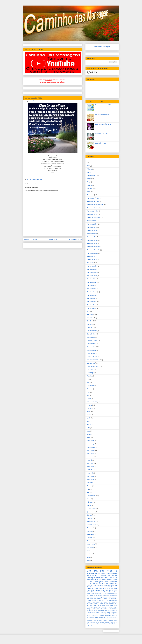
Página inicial (53, 239)
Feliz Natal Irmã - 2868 (102, 114)
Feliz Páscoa (91, 386)
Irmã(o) (89, 415)
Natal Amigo (91, 444)
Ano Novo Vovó (92, 302)
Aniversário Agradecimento (95, 205)
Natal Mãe (90, 470)
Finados (89, 405)
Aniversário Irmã (92, 227)
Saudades (90, 518)
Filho (88, 395)
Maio (88, 431)
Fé (34, 101)
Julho (89, 421)
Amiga (89, 179)
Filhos (89, 399)
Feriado (89, 389)
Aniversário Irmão (92, 230)
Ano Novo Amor (92, 276)
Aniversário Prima (92, 240)
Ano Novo (90, 263)
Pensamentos (91, 496)
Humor (89, 408)
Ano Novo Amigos (92, 273)
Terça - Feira (91, 544)
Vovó (89, 557)
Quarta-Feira (91, 509)
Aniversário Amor (92, 214)
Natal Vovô (90, 480)
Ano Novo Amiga (92, 266)
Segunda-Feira (92, 525)
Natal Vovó (90, 476)
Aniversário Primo (92, 243)
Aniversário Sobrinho (93, 250)
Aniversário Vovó (92, 256)
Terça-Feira (90, 547)
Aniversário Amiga (93, 208)
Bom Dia (90, 321)
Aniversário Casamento (94, 218)
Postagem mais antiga (76, 239)
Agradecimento (92, 176)
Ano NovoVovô (92, 308)
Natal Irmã (90, 463)
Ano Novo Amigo (92, 269)
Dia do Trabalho (92, 357)
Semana (90, 528)
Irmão (89, 418)
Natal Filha (90, 454)
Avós (89, 311)
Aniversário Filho (92, 224)
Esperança (90, 373)
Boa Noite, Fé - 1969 (102, 134)
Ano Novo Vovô (92, 305)
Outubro (89, 486)
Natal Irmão (91, 467)
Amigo (89, 182)
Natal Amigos (91, 447)
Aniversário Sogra (92, 253)
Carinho (89, 324)
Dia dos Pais (91, 363)
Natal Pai (90, 473)
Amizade (90, 188)
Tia (88, 551)
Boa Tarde (90, 318)
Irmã (88, 412)
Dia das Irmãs (91, 344)
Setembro (90, 531)
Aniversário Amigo (93, 211)
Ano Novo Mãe (92, 295)
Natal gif (89, 460)
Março (89, 434)
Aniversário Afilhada (93, 198)
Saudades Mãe (92, 522)
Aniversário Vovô (92, 260)
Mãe (88, 428)
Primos (89, 505)
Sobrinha (90, 538)
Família (89, 376)
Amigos (89, 185)
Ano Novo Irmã (92, 289)
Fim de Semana (92, 402)
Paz (88, 492)
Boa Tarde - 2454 (100, 143)
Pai (88, 489)
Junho (89, 425)
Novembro (90, 483)
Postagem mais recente (30, 239)
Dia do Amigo (91, 353)
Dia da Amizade (92, 331)
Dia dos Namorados (93, 360)
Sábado (89, 515)
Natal (89, 437)
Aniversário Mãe (92, 234)
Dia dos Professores (93, 366)
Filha (88, 392)
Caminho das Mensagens (102, 47)
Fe (88, 379)
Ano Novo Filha (92, 279)
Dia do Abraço (91, 350)
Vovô (89, 560)
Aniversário (90, 195)
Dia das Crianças (92, 340)
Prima (89, 499)
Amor (89, 192)
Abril (88, 166)
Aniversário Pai (92, 237)
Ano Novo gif (91, 285)
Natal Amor (90, 450)
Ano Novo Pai (91, 298)
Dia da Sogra (91, 337)
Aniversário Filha (92, 221)
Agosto (89, 172)
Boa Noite (90, 315)
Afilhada (89, 169)
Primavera (90, 502)
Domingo (90, 369)
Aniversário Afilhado (93, 201)
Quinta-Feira (91, 512)
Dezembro (90, 327)
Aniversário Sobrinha (93, 247)
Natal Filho (90, 457)
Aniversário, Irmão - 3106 (103, 105)
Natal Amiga (91, 441)
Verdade (90, 554)
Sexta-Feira (91, 534)
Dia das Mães (91, 347)
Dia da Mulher (91, 334)
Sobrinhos (90, 541)
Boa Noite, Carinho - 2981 (103, 124)
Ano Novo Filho (92, 282)
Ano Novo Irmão (92, 292)
